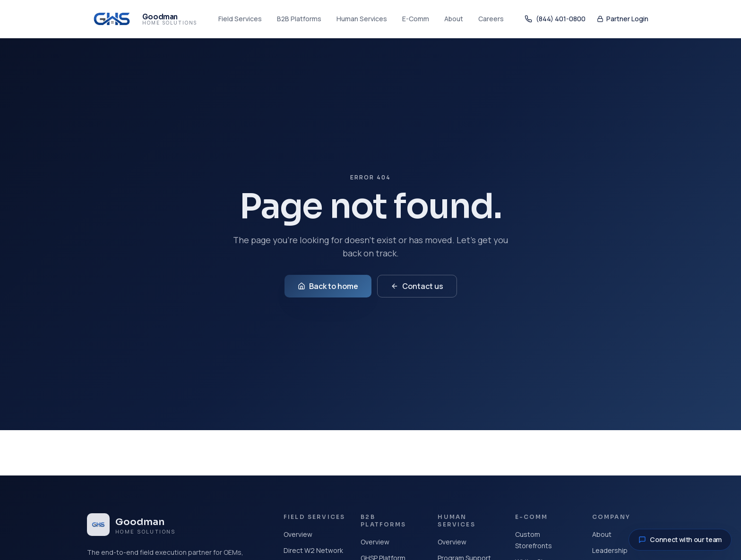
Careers (491, 19)
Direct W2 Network (313, 550)
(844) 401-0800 (555, 19)
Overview (298, 534)
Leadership (610, 550)
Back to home (328, 286)
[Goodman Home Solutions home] (142, 19)
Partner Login (623, 19)
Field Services (240, 19)
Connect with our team (680, 539)
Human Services (362, 19)
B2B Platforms (299, 19)
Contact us (417, 286)
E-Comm (416, 19)
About (454, 19)
